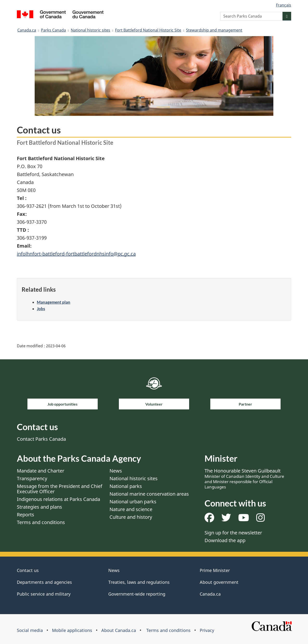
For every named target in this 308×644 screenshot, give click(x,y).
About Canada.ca (119, 630)
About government (219, 582)
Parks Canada (53, 30)
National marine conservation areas (149, 494)
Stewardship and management (214, 30)
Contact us (28, 570)
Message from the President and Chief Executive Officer (60, 489)
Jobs (41, 309)
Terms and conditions (41, 522)
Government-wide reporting (137, 594)
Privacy (207, 630)
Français (284, 5)
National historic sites (90, 30)
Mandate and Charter (41, 471)
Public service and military (44, 594)
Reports (26, 515)
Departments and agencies (44, 582)
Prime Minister (215, 570)
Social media (30, 630)
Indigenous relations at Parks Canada (58, 499)
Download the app (225, 540)
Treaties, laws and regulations (139, 582)
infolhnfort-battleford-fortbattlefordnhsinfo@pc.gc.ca (76, 254)
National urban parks (133, 502)
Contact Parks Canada (41, 439)
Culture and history (131, 517)
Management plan (54, 302)
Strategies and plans (39, 507)
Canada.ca (27, 30)
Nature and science (131, 509)
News (116, 471)
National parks (126, 486)
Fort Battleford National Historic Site (148, 30)
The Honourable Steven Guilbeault (244, 479)
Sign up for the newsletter (233, 533)
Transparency (32, 478)
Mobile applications (72, 630)
